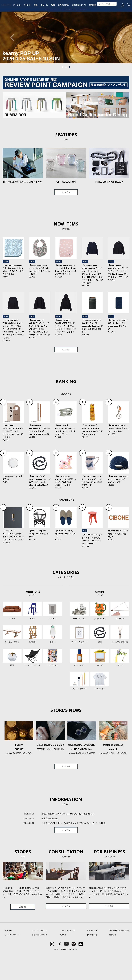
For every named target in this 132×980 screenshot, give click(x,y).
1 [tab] (63, 87)
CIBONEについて (92, 27)
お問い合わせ (92, 961)
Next (118, 57)
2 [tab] (66, 87)
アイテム (26, 27)
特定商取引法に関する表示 (119, 957)
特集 (46, 27)
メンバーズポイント (40, 957)
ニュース (55, 27)
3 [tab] (69, 87)
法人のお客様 (75, 27)
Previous (14, 57)
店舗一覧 (23, 933)
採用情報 (106, 27)
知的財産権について (40, 961)
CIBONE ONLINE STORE (66, 20)
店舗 (64, 27)
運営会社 (113, 961)
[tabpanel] (66, 57)
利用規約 (8, 957)
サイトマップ (92, 957)
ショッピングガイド (67, 957)
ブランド (37, 27)
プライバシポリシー (12, 961)
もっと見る (66, 212)
